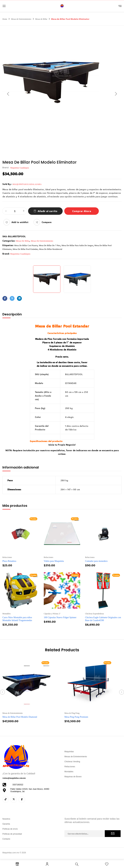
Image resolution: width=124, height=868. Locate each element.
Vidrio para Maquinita (54, 561)
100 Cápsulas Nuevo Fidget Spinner (60, 617)
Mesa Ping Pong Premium (76, 717)
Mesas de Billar (41, 19)
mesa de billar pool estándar (25, 249)
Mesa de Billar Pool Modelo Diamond (20, 717)
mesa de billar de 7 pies (49, 245)
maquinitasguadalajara (27, 184)
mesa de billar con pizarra (26, 245)
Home (5, 19)
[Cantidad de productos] (15, 211)
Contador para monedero (96, 561)
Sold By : (7, 184)
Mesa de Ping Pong (72, 713)
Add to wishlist (20, 222)
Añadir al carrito (47, 211)
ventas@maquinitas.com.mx (14, 778)
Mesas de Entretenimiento (21, 19)
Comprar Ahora (82, 211)
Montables (7, 614)
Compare (47, 222)
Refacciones (7, 557)
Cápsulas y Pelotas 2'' (52, 614)
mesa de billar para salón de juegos (77, 245)
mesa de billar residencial (51, 249)
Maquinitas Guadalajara (20, 168)
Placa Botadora (9, 561)
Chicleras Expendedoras (94, 614)
